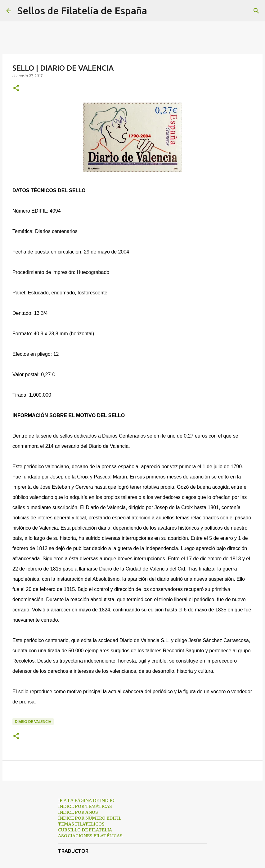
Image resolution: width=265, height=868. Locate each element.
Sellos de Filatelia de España (82, 11)
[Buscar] (156, 11)
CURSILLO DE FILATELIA (85, 830)
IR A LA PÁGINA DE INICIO (86, 800)
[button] (16, 88)
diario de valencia (33, 722)
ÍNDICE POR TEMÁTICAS (85, 806)
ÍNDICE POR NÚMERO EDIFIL (90, 818)
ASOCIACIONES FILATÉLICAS (90, 836)
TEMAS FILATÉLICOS (81, 824)
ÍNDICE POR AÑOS (78, 812)
